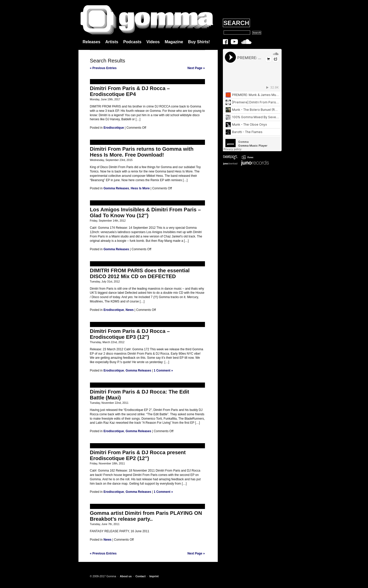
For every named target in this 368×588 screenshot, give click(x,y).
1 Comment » (163, 371)
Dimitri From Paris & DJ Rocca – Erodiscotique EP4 (130, 91)
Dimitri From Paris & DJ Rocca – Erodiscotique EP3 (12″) (130, 334)
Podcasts (132, 42)
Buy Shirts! (199, 42)
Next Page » (196, 68)
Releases (91, 42)
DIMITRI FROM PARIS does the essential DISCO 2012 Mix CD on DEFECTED (140, 273)
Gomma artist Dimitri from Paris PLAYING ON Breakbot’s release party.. (146, 516)
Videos (153, 42)
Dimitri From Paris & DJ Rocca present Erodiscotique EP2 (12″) (138, 455)
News (130, 310)
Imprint (154, 576)
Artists (112, 42)
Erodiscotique (114, 128)
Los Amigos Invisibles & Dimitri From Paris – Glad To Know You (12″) (145, 213)
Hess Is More (140, 188)
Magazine (174, 42)
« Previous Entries (103, 68)
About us (126, 576)
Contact (141, 576)
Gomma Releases (116, 188)
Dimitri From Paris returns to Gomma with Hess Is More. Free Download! (142, 152)
